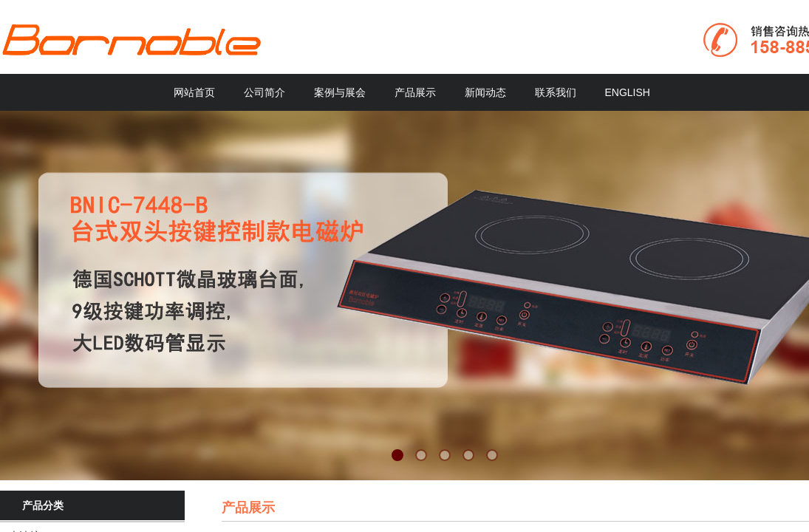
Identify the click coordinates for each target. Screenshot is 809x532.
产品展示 (415, 92)
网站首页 (194, 92)
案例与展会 (340, 92)
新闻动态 (485, 92)
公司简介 (264, 92)
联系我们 (556, 92)
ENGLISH (628, 92)
